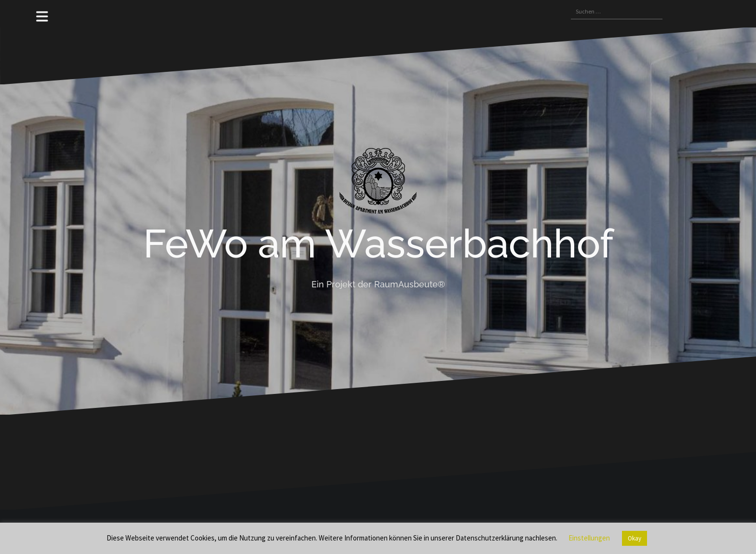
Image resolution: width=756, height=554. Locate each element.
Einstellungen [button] (589, 538)
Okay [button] (634, 538)
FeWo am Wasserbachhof (378, 243)
